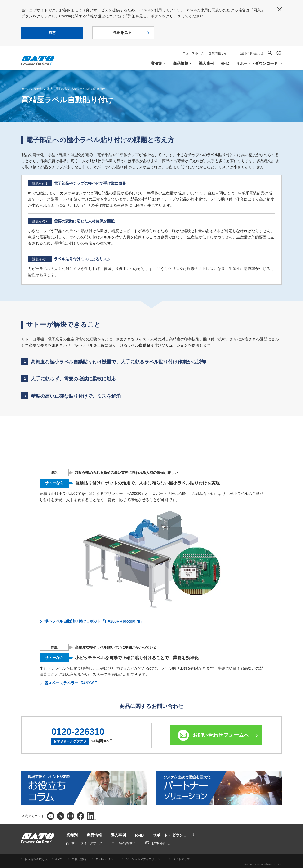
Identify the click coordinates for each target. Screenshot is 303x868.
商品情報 (94, 835)
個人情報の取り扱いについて (43, 859)
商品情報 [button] (181, 63)
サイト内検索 (270, 53)
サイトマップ (181, 859)
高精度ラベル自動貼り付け (88, 89)
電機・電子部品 (57, 89)
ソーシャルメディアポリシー (144, 859)
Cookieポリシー (106, 859)
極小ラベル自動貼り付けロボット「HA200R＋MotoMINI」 (94, 621)
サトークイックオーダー (86, 843)
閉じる (280, 9)
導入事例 (206, 63)
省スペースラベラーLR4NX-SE (71, 683)
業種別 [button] (157, 63)
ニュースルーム (193, 53)
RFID (225, 63)
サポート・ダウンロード (174, 835)
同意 (52, 33)
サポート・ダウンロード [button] (257, 63)
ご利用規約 (79, 859)
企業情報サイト (221, 53)
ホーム (26, 89)
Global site (279, 53)
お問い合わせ (254, 53)
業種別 (38, 89)
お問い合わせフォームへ (221, 735)
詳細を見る (122, 33)
